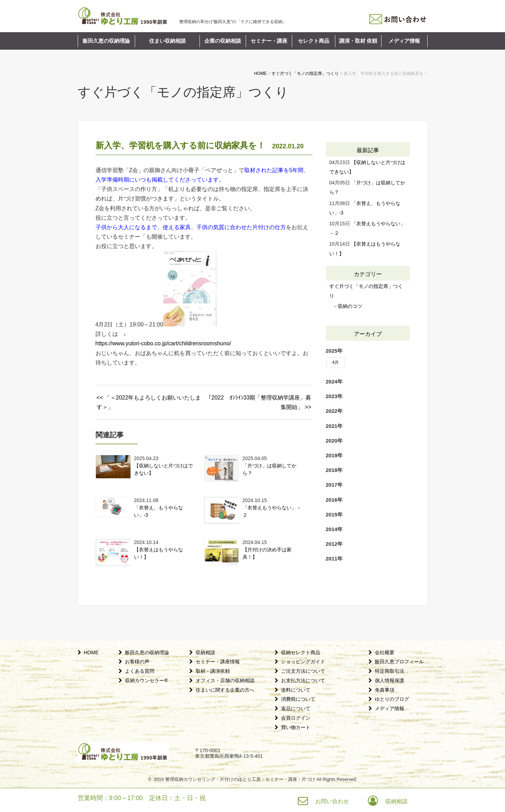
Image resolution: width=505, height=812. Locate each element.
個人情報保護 (390, 680)
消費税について (298, 699)
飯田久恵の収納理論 (106, 41)
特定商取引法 (390, 671)
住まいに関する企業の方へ (225, 690)
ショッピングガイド (303, 662)
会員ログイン (296, 718)
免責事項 (385, 690)
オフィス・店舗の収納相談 (225, 680)
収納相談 (205, 652)
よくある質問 (140, 671)
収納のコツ (350, 306)
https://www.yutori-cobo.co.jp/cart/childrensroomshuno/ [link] (163, 343)
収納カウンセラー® (146, 680)
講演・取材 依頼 (358, 41)
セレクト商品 (314, 41)
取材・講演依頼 (213, 671)
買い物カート (296, 727)
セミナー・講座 (269, 41)
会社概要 (385, 652)
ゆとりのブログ (392, 699)
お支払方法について (303, 680)
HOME (91, 652)
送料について (296, 690)
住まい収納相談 (167, 41)
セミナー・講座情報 (218, 662)
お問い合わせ (332, 801)
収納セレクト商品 (301, 652)
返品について (296, 708)
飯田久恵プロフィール (399, 662)
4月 (335, 362)
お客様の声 (137, 662)
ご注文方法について (303, 671)
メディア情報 (404, 41)
